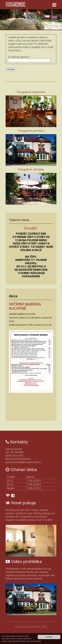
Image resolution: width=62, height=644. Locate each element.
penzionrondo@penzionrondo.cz (23, 462)
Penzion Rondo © (25, 627)
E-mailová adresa (19, 57)
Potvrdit (11, 69)
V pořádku (49, 637)
